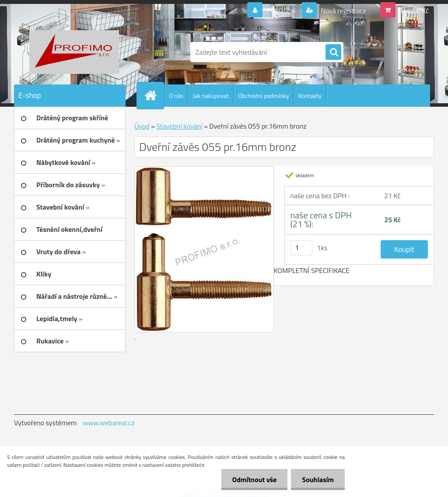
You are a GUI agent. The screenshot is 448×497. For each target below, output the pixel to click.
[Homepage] (154, 95)
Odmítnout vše (255, 479)
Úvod (142, 126)
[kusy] (301, 248)
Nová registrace (343, 10)
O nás (176, 96)
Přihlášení (281, 10)
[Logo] (74, 52)
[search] (333, 52)
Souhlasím (318, 479)
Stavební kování (179, 126)
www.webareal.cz (109, 423)
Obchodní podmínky (264, 96)
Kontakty (310, 96)
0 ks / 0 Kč (413, 10)
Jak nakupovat (211, 96)
